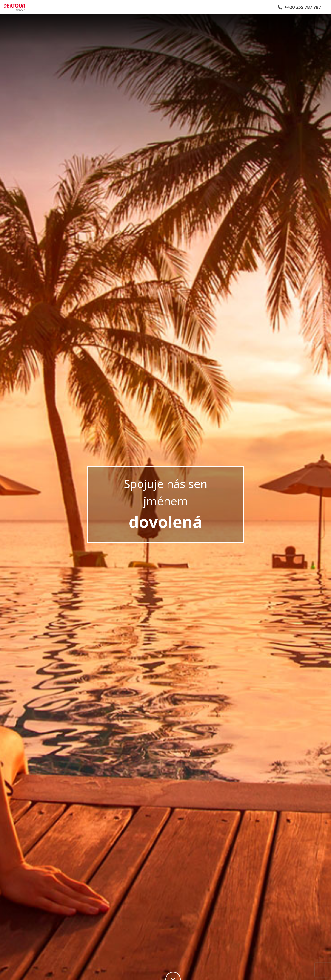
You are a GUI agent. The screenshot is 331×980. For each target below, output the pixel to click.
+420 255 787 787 (303, 7)
